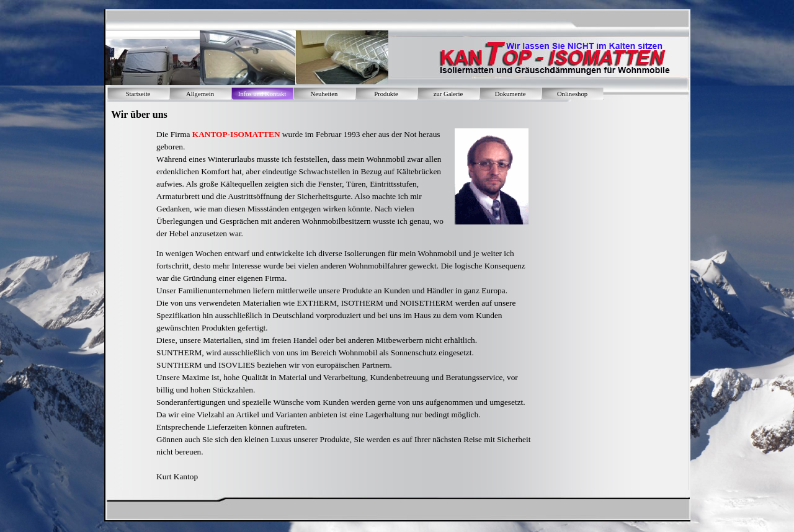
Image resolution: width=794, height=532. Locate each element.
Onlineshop (572, 94)
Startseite (138, 94)
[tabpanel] (301, 184)
